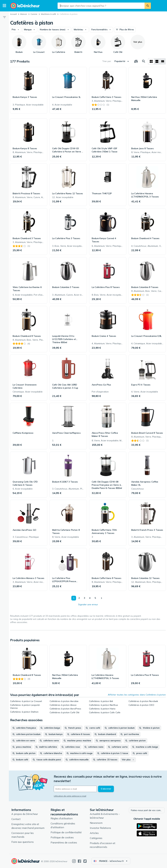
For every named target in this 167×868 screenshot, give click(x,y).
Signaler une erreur (88, 604)
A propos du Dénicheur (25, 814)
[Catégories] (4, 6)
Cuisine (34, 14)
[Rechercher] (148, 6)
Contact (16, 819)
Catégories (96, 838)
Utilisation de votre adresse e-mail (70, 796)
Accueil (13, 14)
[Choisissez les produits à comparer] (136, 61)
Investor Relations (100, 828)
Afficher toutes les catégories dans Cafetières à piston (137, 695)
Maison (24, 14)
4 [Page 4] (90, 598)
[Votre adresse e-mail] (75, 789)
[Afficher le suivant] (101, 598)
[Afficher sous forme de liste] (157, 61)
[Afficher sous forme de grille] (151, 61)
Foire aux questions (23, 842)
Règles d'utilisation (62, 818)
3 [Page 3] (84, 598)
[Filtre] (4, 17)
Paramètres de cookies (64, 842)
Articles (94, 833)
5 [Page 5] (95, 598)
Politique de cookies (62, 837)
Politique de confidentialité (66, 832)
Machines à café (49, 14)
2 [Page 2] (79, 598)
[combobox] (101, 6)
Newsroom (96, 823)
